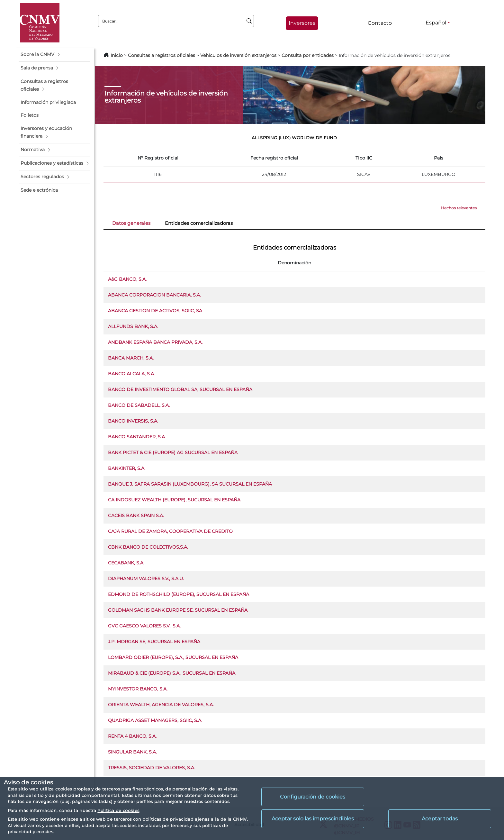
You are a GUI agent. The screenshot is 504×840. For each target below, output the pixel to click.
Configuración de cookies (313, 797)
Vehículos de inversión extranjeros (238, 55)
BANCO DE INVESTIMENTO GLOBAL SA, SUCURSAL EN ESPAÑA (180, 389)
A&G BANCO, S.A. (127, 279)
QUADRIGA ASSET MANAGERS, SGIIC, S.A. (155, 720)
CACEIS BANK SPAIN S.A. (136, 516)
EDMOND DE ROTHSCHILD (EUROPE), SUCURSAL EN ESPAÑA (179, 594)
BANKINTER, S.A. (127, 468)
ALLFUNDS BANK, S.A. (133, 326)
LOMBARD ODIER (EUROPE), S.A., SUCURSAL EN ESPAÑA (173, 657)
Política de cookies (118, 810)
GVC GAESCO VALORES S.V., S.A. (144, 626)
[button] (54, 55)
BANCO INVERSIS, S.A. (133, 421)
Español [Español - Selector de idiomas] (436, 23)
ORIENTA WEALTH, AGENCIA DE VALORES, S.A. (161, 705)
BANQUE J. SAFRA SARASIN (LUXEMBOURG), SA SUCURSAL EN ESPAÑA (190, 484)
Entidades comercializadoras (199, 223)
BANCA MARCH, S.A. (131, 358)
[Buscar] (249, 21)
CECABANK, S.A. (126, 563)
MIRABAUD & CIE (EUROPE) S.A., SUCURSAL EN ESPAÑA (172, 673)
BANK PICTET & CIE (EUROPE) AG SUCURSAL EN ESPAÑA (173, 452)
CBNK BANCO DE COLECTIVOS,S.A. (148, 547)
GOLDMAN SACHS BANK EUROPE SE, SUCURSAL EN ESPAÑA (178, 610)
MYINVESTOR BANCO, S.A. (138, 689)
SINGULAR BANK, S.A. (132, 752)
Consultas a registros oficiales (162, 55)
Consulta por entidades (308, 55)
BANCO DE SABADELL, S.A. (139, 405)
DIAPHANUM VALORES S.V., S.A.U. (146, 579)
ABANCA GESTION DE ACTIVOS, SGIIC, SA (155, 311)
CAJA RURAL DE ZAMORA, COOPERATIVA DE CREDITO (170, 531)
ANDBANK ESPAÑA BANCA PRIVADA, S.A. (155, 342)
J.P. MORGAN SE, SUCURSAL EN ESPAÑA (154, 642)
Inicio (117, 55)
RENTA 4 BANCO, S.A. (132, 736)
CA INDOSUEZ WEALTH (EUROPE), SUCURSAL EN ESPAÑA (174, 500)
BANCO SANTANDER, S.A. (137, 437)
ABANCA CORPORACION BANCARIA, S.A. (154, 295)
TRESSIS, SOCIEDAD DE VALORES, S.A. (152, 768)
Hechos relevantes (459, 208)
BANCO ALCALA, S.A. (131, 374)
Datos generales (131, 223)
